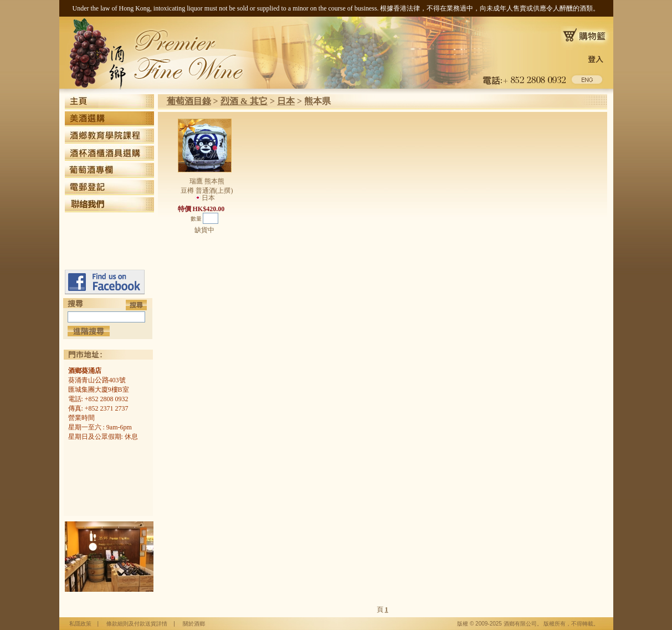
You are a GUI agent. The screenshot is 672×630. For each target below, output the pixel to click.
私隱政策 (80, 624)
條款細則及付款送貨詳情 (137, 624)
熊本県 (317, 101)
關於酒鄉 (194, 624)
